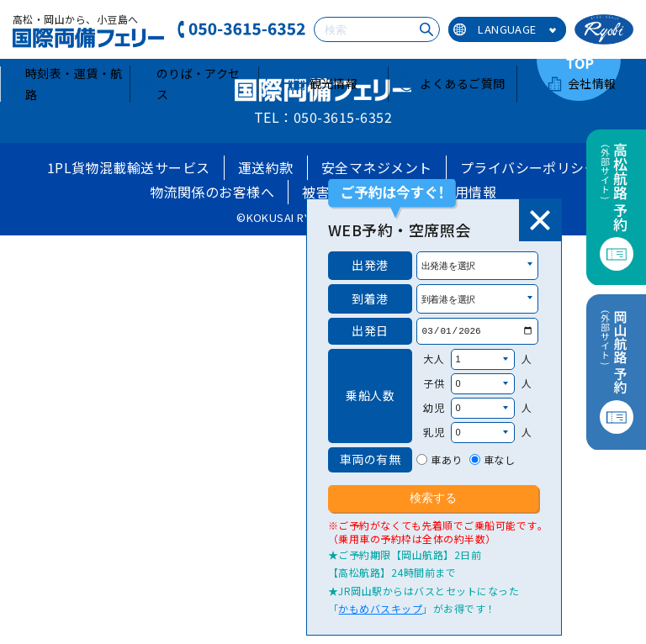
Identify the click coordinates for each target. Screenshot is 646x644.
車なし (499, 459)
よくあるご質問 (452, 83)
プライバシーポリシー (530, 167)
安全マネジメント (377, 167)
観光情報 (323, 83)
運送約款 (266, 167)
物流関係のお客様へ (212, 192)
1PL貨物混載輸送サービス (129, 167)
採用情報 (469, 192)
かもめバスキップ (380, 608)
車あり (446, 459)
